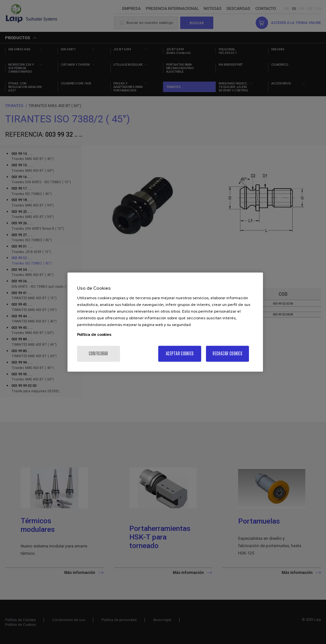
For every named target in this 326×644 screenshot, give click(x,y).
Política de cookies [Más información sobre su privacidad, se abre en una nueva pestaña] (94, 335)
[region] (165, 322)
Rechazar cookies (227, 354)
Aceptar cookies (180, 354)
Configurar (99, 354)
